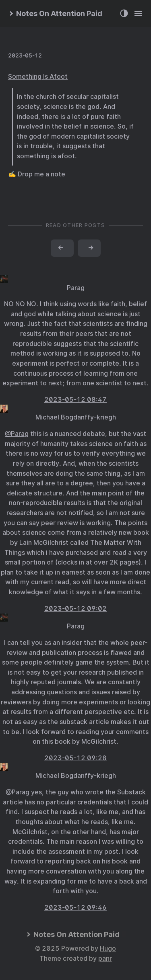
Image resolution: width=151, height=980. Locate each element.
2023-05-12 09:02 (75, 609)
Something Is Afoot (38, 77)
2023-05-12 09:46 (75, 907)
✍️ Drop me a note (37, 174)
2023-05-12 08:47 (75, 400)
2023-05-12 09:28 (75, 758)
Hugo (108, 948)
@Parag (17, 434)
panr (105, 959)
